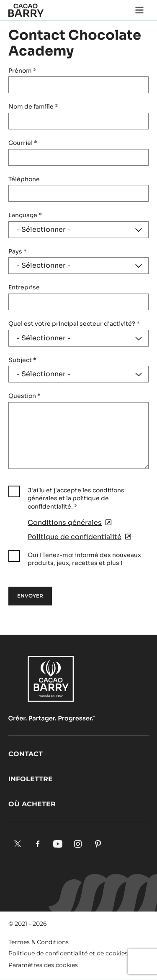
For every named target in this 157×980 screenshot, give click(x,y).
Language (25, 215)
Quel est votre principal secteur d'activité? (74, 324)
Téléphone (24, 179)
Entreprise (24, 287)
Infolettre (31, 779)
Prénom (22, 71)
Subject (22, 360)
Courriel (23, 143)
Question (24, 396)
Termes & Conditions (39, 942)
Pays (18, 251)
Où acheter (32, 804)
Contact (26, 754)
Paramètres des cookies (43, 965)
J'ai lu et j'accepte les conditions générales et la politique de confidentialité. (76, 498)
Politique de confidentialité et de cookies (68, 953)
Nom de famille (33, 106)
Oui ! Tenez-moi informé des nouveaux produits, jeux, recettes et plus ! (84, 559)
